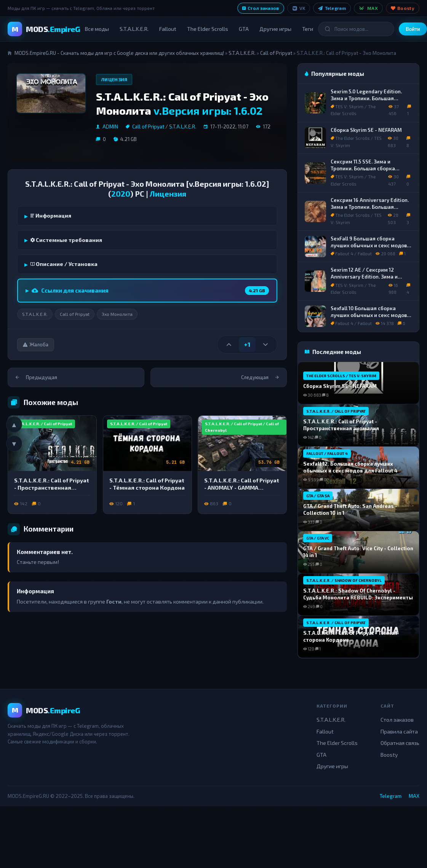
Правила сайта (399, 731)
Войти (413, 29)
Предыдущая (36, 377)
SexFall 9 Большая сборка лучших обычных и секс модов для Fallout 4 (369, 245)
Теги (308, 29)
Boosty (403, 8)
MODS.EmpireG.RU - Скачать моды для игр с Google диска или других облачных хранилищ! (119, 53)
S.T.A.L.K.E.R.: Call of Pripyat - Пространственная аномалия (52, 488)
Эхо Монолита (117, 314)
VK (299, 8)
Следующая (260, 377)
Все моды (97, 29)
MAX (368, 8)
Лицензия (114, 79)
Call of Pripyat (276, 53)
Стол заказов (261, 8)
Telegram (332, 8)
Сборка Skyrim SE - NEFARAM (366, 130)
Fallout (168, 29)
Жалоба (36, 344)
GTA (244, 29)
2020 (121, 194)
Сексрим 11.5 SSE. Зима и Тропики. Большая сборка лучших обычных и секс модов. (369, 168)
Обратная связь (400, 743)
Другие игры (275, 29)
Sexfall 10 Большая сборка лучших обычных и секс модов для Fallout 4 (369, 315)
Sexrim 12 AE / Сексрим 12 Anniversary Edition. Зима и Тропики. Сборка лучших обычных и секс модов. (364, 280)
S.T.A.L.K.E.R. (134, 29)
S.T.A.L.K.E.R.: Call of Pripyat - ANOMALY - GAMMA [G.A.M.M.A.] (242, 488)
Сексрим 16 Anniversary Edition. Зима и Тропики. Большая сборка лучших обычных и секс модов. (370, 210)
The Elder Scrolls (208, 29)
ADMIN (110, 127)
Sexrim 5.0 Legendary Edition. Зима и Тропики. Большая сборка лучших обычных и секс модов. (370, 102)
